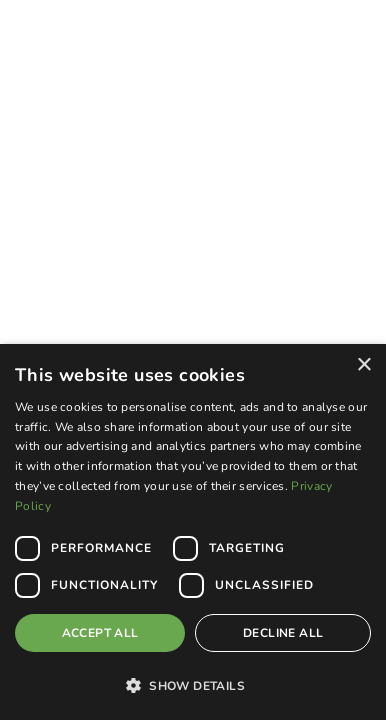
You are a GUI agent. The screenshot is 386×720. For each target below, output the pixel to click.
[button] (193, 685)
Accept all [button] (100, 633)
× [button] (363, 365)
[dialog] (193, 532)
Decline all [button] (283, 633)
